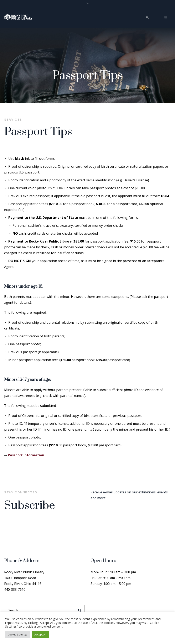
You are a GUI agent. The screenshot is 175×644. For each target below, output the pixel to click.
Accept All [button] (40, 634)
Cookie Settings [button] (17, 634)
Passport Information (26, 455)
